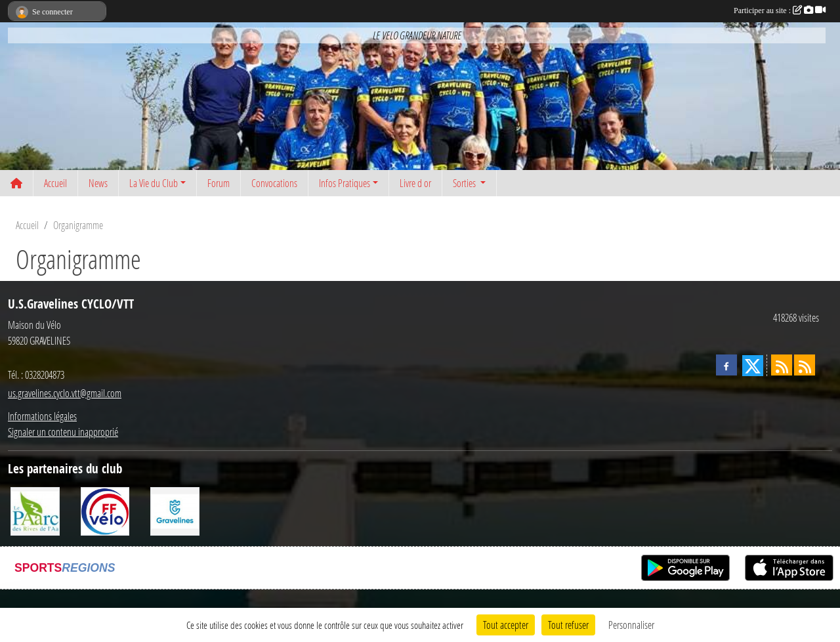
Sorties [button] (465, 183)
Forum (219, 183)
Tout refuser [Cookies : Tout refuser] (568, 625)
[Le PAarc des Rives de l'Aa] (35, 510)
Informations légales (42, 416)
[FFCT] (105, 510)
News (98, 183)
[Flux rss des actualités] (782, 365)
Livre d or (415, 183)
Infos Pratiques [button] (345, 183)
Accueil (55, 183)
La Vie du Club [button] (154, 183)
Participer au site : (780, 11)
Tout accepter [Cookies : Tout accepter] (506, 625)
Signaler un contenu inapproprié (63, 432)
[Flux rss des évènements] (805, 365)
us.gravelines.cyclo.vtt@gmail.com (65, 393)
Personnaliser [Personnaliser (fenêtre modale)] (631, 625)
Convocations (274, 183)
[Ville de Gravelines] (175, 510)
